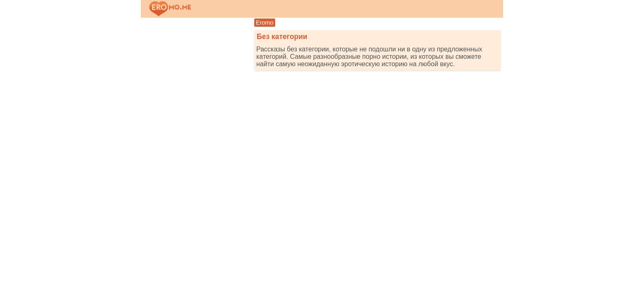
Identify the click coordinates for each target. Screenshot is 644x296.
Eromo (265, 23)
